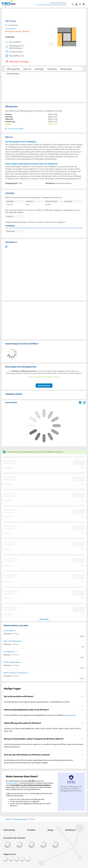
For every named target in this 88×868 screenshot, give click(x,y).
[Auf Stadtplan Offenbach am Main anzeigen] (84, 402)
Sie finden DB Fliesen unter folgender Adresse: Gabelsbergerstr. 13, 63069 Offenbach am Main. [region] (37, 702)
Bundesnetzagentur (13, 783)
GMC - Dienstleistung (12, 641)
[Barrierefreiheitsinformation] (81, 4)
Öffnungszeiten (13, 69)
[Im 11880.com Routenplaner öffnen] (80, 402)
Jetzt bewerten (44, 386)
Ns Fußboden (9, 652)
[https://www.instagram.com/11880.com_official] (11, 859)
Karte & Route (13, 74)
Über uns (27, 69)
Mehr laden (44, 619)
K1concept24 (9, 630)
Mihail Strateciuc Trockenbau (15, 673)
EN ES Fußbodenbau (12, 662)
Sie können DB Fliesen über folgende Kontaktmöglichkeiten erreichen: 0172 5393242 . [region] (40, 715)
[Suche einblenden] (74, 4)
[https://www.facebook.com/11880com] (6, 859)
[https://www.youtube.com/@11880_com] (28, 859)
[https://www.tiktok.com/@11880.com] (17, 859)
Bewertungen (66, 69)
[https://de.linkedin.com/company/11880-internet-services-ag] (23, 859)
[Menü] (85, 4)
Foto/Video (52, 69)
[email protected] (70, 715)
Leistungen (39, 69)
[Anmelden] (77, 4)
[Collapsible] (82, 696)
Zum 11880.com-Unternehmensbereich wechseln (51, 5)
